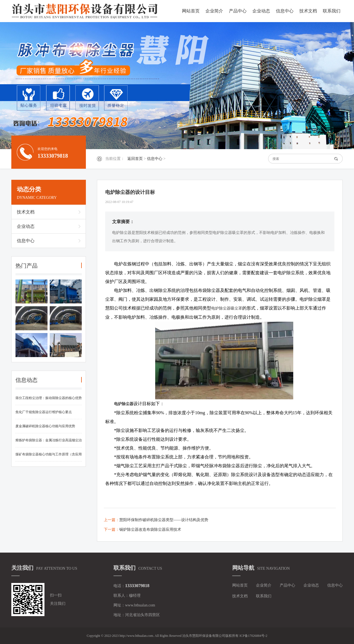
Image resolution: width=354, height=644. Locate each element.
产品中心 (238, 11)
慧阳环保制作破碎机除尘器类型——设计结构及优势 (164, 520)
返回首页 (135, 159)
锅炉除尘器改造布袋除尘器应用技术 (150, 530)
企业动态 (261, 11)
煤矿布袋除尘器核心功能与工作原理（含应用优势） (49, 457)
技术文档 (308, 11)
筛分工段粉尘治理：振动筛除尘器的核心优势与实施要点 (49, 401)
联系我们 (332, 11)
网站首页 (191, 11)
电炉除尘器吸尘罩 (227, 308)
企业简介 (214, 11)
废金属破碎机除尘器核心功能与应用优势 (45, 426)
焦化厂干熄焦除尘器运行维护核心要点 (44, 412)
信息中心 (285, 11)
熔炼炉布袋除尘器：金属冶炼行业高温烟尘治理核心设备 (49, 443)
